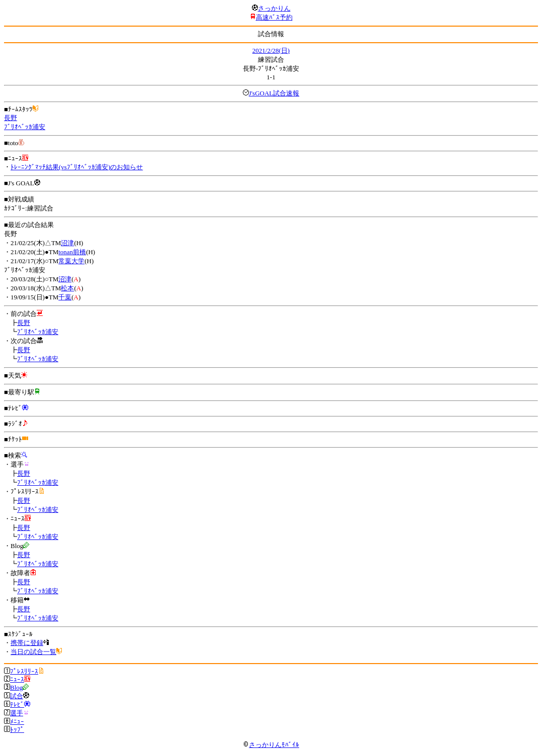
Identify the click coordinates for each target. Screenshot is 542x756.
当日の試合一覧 (33, 652)
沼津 (67, 243)
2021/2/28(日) (271, 50)
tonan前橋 (72, 252)
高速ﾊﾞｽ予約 (274, 17)
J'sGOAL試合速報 (274, 93)
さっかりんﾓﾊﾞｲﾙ (271, 745)
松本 (67, 288)
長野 (11, 118)
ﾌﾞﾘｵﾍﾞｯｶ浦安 (25, 127)
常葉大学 (71, 261)
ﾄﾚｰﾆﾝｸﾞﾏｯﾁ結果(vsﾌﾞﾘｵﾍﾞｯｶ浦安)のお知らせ (77, 167)
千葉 (65, 297)
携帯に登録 (27, 643)
